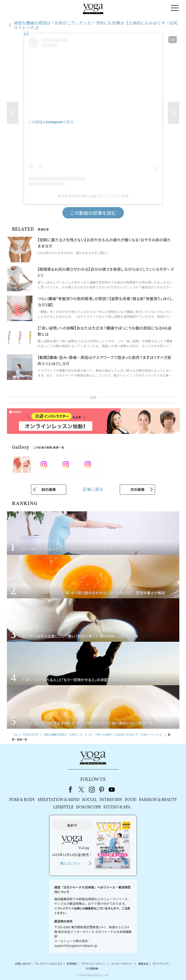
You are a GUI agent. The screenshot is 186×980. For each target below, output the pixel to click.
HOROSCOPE (88, 807)
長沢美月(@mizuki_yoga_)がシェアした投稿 (93, 196)
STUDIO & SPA (117, 807)
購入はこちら (70, 863)
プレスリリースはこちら (49, 964)
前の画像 (49, 489)
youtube (112, 790)
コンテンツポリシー (122, 964)
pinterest (102, 790)
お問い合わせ (23, 964)
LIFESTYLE (63, 807)
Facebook (72, 790)
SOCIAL (90, 800)
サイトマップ (160, 964)
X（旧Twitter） (82, 790)
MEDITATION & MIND (59, 800)
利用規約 (72, 964)
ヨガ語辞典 (92, 968)
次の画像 (137, 489)
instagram (92, 790)
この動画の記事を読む (93, 213)
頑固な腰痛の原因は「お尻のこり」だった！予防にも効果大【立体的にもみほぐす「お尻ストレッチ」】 (96, 25)
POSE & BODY (22, 800)
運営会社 (143, 964)
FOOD (131, 800)
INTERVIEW (111, 800)
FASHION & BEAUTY (158, 800)
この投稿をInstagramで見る (51, 122)
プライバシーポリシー (94, 964)
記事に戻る (93, 489)
